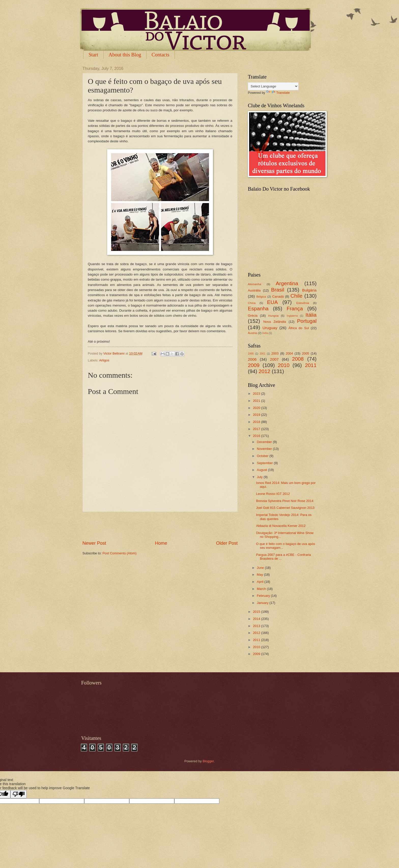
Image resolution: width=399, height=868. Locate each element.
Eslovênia (303, 303)
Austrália (254, 290)
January (263, 603)
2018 (257, 422)
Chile (296, 296)
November (265, 449)
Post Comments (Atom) (120, 553)
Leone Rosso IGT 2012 (273, 494)
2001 (262, 354)
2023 (257, 394)
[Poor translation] (19, 794)
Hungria (273, 316)
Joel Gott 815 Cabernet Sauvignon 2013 (285, 508)
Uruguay (270, 328)
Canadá (278, 296)
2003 (275, 353)
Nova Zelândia (275, 322)
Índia (265, 333)
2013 (257, 626)
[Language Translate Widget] (273, 86)
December (265, 442)
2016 (257, 436)
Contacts (161, 55)
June (261, 568)
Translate (278, 93)
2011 (311, 365)
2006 (252, 359)
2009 (254, 365)
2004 (289, 353)
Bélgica (261, 297)
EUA (272, 302)
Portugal (307, 321)
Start (93, 55)
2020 (257, 408)
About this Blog (125, 55)
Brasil (278, 290)
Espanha (258, 308)
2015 (257, 612)
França (295, 308)
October (263, 456)
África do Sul (298, 328)
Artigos (104, 360)
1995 (251, 354)
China (252, 303)
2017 (257, 429)
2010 (284, 365)
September (265, 463)
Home (161, 543)
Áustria (252, 333)
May (260, 575)
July (260, 477)
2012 (264, 371)
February (264, 596)
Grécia (253, 316)
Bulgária (309, 290)
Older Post (227, 543)
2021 (257, 401)
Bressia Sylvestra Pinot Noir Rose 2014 (285, 501)
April (260, 582)
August (262, 470)
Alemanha (254, 284)
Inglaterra (292, 316)
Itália (311, 315)
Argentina (287, 283)
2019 (257, 415)
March (262, 589)
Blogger (208, 761)
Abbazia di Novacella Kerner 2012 (281, 526)
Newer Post (94, 543)
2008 (298, 359)
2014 (257, 619)
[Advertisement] (160, 526)
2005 (305, 353)
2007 (274, 359)
